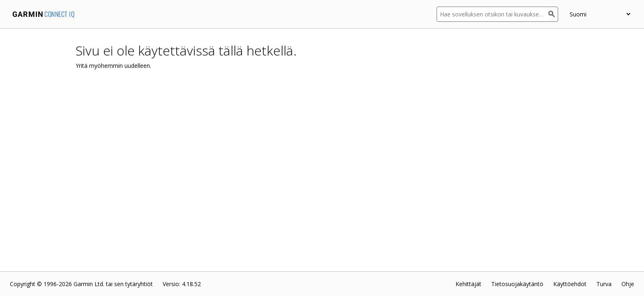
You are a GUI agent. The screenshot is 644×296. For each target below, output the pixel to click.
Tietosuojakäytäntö (517, 284)
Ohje (628, 284)
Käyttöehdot (570, 284)
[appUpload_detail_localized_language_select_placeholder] (600, 14)
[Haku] (553, 14)
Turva (604, 284)
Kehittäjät (468, 284)
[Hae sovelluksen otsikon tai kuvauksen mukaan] (492, 14)
